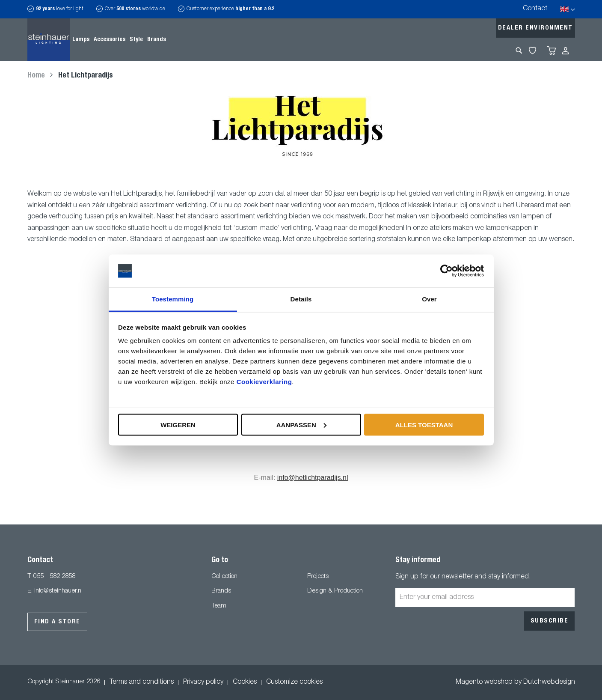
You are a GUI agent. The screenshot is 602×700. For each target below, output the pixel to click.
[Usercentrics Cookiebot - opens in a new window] (446, 271)
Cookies (245, 682)
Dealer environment (535, 28)
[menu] (119, 40)
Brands (221, 591)
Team (219, 606)
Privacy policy (203, 682)
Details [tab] (301, 299)
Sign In (565, 51)
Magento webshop (484, 682)
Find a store (57, 622)
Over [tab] (429, 299)
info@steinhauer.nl (58, 591)
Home (37, 76)
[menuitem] (81, 40)
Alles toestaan (424, 424)
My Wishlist (532, 51)
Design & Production (335, 591)
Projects (318, 576)
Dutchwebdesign (549, 682)
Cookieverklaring (264, 382)
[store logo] (49, 40)
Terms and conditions (142, 682)
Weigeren (178, 424)
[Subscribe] (550, 621)
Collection (224, 576)
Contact (535, 9)
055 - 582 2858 (54, 576)
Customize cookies (294, 682)
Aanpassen (301, 424)
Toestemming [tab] (173, 299)
